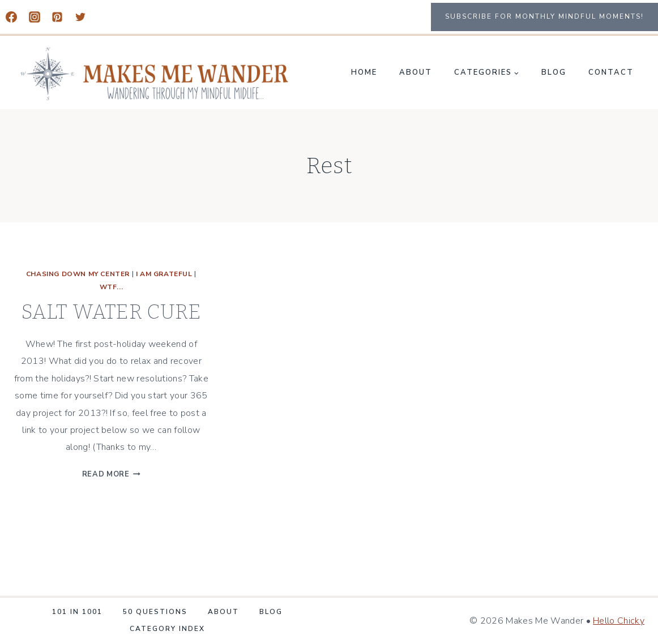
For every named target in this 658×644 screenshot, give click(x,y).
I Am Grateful (164, 274)
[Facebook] (11, 17)
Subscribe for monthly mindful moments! (544, 16)
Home (364, 72)
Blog (554, 72)
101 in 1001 (77, 612)
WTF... (112, 287)
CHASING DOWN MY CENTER (78, 274)
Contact (611, 72)
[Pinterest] (57, 17)
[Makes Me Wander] (155, 74)
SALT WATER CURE (111, 312)
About (416, 72)
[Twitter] (80, 17)
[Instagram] (35, 17)
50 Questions (155, 612)
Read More (111, 474)
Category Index (167, 629)
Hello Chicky (619, 621)
